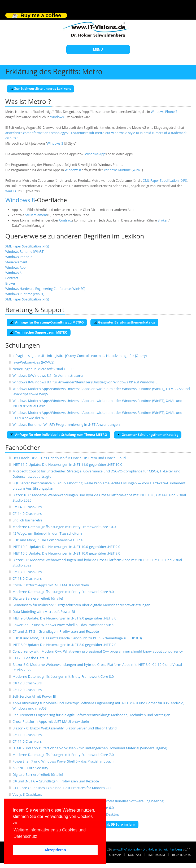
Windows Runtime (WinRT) (25, 252)
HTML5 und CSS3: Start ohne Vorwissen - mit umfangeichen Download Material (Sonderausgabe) (90, 748)
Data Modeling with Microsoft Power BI (44, 612)
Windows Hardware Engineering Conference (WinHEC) (45, 289)
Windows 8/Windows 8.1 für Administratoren (48, 375)
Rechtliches (181, 855)
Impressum (156, 855)
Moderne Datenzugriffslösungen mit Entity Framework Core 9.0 (63, 592)
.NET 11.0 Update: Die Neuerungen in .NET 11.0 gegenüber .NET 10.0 (67, 464)
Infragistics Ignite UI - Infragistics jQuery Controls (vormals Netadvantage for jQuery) (80, 356)
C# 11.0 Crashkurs (27, 735)
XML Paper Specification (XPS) (27, 246)
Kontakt (135, 855)
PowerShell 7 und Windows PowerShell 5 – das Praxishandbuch (63, 625)
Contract (66, 220)
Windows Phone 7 (164, 112)
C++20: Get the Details (30, 658)
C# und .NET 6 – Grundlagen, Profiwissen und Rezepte (56, 781)
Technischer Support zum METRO (39, 332)
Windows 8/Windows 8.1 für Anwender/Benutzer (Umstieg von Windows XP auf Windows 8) (86, 382)
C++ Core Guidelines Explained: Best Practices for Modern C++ (62, 788)
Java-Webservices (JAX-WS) (33, 362)
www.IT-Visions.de (126, 849)
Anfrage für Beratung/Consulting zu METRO (47, 322)
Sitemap (115, 855)
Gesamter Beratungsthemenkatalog (124, 322)
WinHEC (11, 191)
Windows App (95, 154)
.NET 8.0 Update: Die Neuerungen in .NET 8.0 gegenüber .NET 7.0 (64, 645)
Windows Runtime (117, 170)
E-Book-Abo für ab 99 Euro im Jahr (106, 824)
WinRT (137, 170)
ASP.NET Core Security (30, 768)
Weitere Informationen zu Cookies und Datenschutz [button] (50, 833)
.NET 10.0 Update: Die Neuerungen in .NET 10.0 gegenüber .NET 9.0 (66, 547)
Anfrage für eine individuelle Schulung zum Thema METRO (58, 435)
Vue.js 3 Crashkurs (27, 794)
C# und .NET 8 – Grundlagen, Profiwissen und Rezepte (56, 631)
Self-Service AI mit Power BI (34, 696)
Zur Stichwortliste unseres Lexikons (40, 89)
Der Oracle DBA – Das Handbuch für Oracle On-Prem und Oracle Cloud (69, 458)
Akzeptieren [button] (55, 850)
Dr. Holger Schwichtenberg (162, 849)
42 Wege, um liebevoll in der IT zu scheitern (47, 533)
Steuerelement (36, 215)
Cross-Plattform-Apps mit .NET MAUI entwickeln (51, 585)
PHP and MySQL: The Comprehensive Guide (47, 540)
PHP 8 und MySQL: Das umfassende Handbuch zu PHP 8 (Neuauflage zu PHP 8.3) (77, 638)
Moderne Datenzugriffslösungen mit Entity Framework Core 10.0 (64, 527)
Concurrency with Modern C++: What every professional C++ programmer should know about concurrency (98, 651)
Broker (163, 220)
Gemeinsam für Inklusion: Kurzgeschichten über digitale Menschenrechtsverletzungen (81, 605)
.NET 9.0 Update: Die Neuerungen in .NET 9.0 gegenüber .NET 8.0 (64, 618)
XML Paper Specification (161, 181)
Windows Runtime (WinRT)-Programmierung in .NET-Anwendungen (66, 424)
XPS (184, 181)
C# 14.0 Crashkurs (27, 507)
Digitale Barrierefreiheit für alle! (38, 598)
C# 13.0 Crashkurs (27, 572)
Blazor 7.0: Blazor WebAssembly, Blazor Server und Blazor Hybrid (65, 728)
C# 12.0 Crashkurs (27, 683)
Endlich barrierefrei (28, 520)
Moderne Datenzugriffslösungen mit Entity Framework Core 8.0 (63, 676)
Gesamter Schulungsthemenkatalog (148, 435)
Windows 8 (58, 117)
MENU (98, 49)
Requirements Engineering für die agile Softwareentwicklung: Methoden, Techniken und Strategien (91, 715)
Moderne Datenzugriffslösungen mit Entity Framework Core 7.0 (63, 755)
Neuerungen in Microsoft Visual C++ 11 (44, 369)
